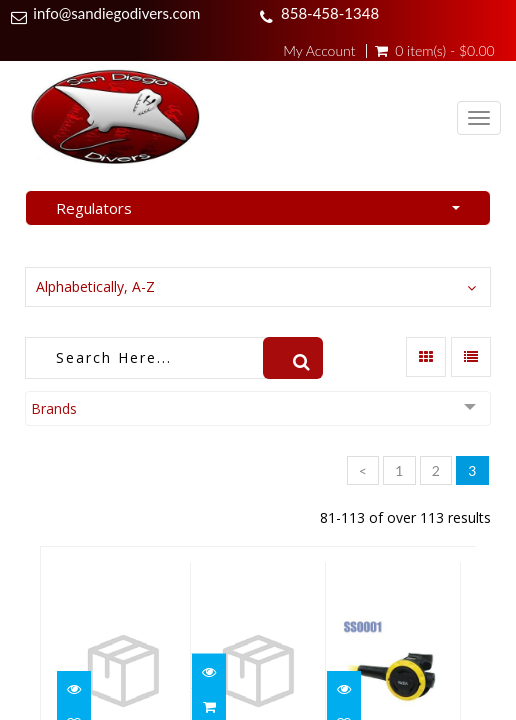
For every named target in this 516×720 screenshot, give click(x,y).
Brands (54, 408)
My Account (319, 51)
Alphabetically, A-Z (95, 286)
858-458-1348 (330, 13)
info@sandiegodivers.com (116, 13)
